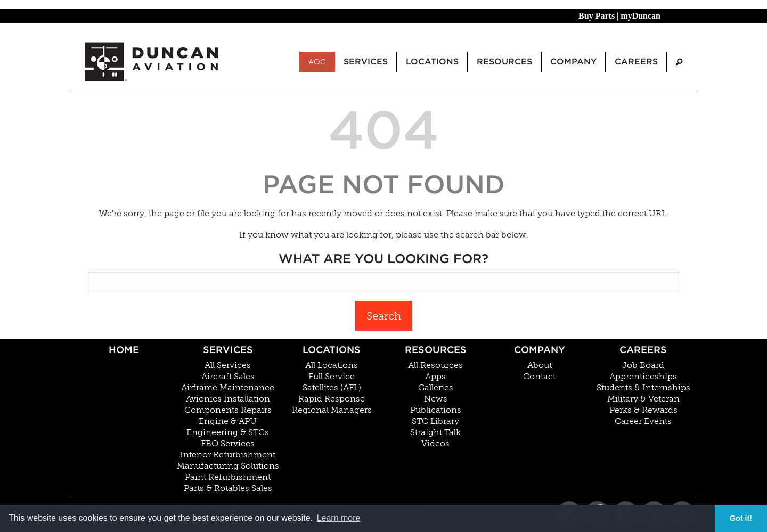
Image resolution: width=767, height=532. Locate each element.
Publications (436, 410)
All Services (228, 365)
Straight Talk (435, 432)
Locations (332, 350)
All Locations (332, 365)
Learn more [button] (339, 518)
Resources (436, 350)
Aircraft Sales (228, 377)
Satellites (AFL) (332, 388)
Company (540, 350)
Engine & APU (228, 421)
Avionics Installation (228, 399)
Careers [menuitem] (636, 62)
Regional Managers (332, 410)
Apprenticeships (643, 377)
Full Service (332, 377)
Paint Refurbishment (228, 477)
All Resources (435, 365)
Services (228, 350)
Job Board (643, 365)
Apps (435, 377)
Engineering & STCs (228, 432)
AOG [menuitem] (317, 62)
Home (124, 350)
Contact (539, 377)
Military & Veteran (643, 399)
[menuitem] (679, 62)
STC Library (435, 421)
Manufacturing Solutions (228, 466)
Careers (643, 350)
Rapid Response (332, 399)
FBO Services (228, 444)
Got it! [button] (741, 518)
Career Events (643, 421)
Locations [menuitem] (432, 62)
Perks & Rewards (643, 410)
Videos (435, 444)
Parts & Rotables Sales (228, 488)
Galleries (436, 388)
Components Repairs (228, 410)
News (436, 399)
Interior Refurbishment (228, 455)
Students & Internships (643, 388)
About (540, 365)
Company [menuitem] (573, 62)
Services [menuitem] (366, 62)
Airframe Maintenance (228, 388)
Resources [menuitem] (504, 62)
